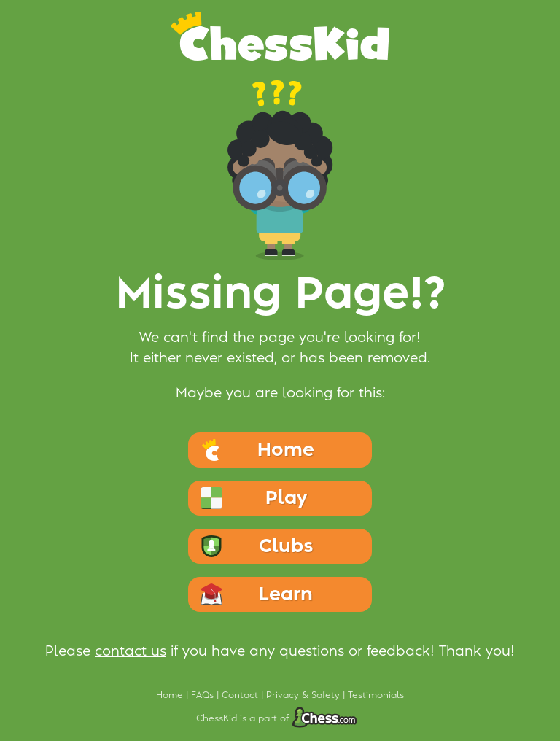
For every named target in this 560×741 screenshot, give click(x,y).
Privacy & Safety (304, 695)
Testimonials (376, 695)
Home (171, 695)
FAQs (204, 695)
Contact (241, 695)
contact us (131, 651)
